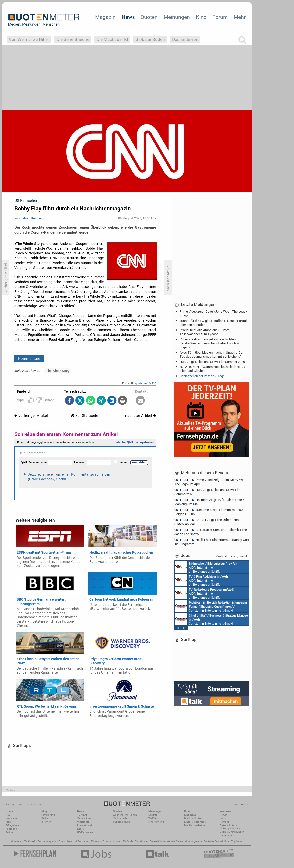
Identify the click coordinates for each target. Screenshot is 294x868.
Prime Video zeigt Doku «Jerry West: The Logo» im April (213, 313)
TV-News (82, 815)
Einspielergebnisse (195, 822)
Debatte (153, 815)
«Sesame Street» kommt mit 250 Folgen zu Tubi (209, 512)
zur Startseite (85, 415)
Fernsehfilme (157, 841)
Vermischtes (84, 818)
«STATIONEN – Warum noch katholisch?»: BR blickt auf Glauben (212, 369)
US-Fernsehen (85, 832)
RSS (8, 815)
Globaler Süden (150, 39)
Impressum (226, 835)
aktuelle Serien (175, 841)
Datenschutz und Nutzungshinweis (230, 827)
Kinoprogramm (193, 841)
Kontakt (224, 822)
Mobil (9, 822)
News (128, 17)
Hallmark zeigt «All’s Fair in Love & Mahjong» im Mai (210, 502)
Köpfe (80, 829)
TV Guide (128, 841)
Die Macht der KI (112, 39)
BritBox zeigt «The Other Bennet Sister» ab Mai (208, 522)
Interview (47, 822)
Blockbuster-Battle (194, 825)
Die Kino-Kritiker (193, 818)
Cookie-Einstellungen (232, 832)
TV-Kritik (153, 818)
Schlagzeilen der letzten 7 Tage (202, 376)
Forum (220, 17)
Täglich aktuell (121, 822)
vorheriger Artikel (31, 415)
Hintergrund (48, 815)
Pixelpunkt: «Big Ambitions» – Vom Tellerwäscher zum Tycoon (205, 332)
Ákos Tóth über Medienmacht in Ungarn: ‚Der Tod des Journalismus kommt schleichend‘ (212, 354)
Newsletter (12, 818)
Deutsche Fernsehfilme (217, 841)
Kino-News (190, 815)
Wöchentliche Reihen (125, 815)
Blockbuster (142, 841)
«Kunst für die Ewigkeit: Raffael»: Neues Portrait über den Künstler (214, 323)
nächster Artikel (141, 415)
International (85, 825)
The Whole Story (58, 371)
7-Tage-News (13, 825)
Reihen (45, 818)
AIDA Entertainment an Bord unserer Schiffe (206, 567)
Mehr (240, 17)
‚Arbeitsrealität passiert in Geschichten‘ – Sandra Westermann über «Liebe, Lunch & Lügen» (210, 343)
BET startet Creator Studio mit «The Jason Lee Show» (211, 532)
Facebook (11, 829)
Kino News (17, 841)
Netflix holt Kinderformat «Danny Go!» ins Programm (212, 542)
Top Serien (237, 841)
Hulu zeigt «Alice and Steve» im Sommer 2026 (212, 362)
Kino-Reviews (156, 822)
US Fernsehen (81, 841)
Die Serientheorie (73, 39)
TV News (96, 841)
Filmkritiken (65, 841)
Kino (201, 17)
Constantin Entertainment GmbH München (211, 606)
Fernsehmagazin (47, 841)
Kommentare (29, 358)
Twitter (10, 832)
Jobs (223, 818)
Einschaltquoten (112, 841)
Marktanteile (120, 818)
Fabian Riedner (31, 218)
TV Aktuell (30, 841)
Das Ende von (185, 39)
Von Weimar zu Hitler (29, 39)
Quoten (149, 17)
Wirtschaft (83, 822)
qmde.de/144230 (146, 383)
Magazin (105, 17)
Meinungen (177, 17)
